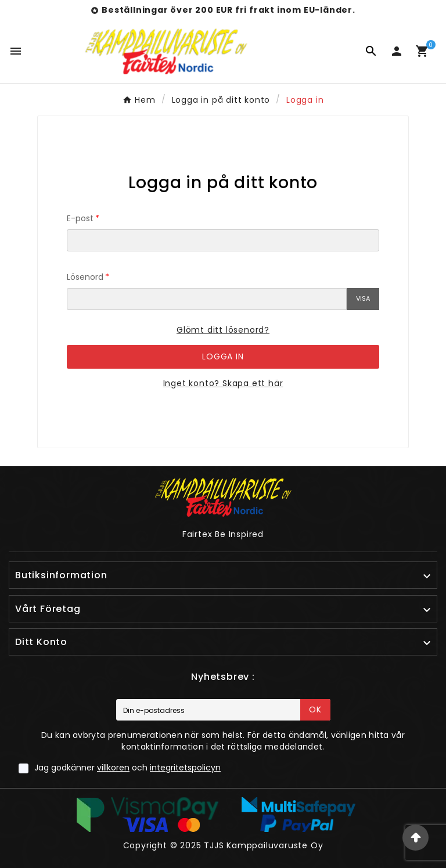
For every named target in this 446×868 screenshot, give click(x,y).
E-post (80, 218)
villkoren (113, 768)
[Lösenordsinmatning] (207, 299)
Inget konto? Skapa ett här (223, 383)
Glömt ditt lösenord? (223, 330)
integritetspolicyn (185, 768)
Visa (363, 298)
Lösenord (85, 277)
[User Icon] (397, 51)
